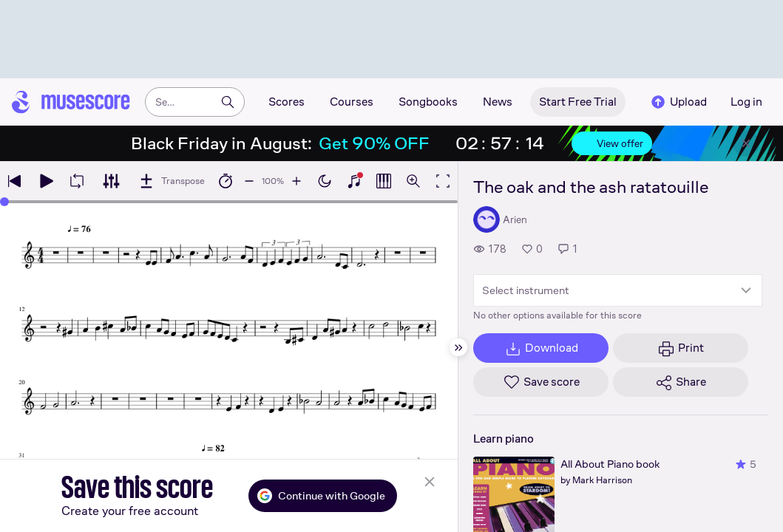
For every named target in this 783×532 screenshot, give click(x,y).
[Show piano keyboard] (354, 181)
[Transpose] (171, 181)
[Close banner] (746, 143)
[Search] (228, 102)
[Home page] (71, 102)
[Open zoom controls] (413, 181)
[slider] (4, 202)
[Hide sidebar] (458, 347)
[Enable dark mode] (325, 181)
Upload (678, 102)
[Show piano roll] (384, 181)
